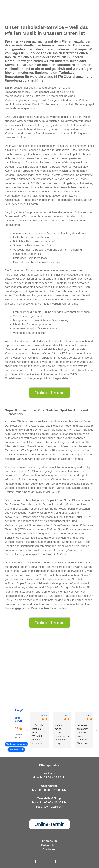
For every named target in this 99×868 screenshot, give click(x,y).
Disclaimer (50, 849)
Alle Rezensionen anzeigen (16, 744)
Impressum (49, 841)
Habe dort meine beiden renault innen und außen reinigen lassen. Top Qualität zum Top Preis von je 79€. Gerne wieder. (62, 734)
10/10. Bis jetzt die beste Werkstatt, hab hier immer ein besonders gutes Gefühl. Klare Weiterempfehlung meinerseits (40, 734)
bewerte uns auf (15, 750)
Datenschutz (49, 845)
